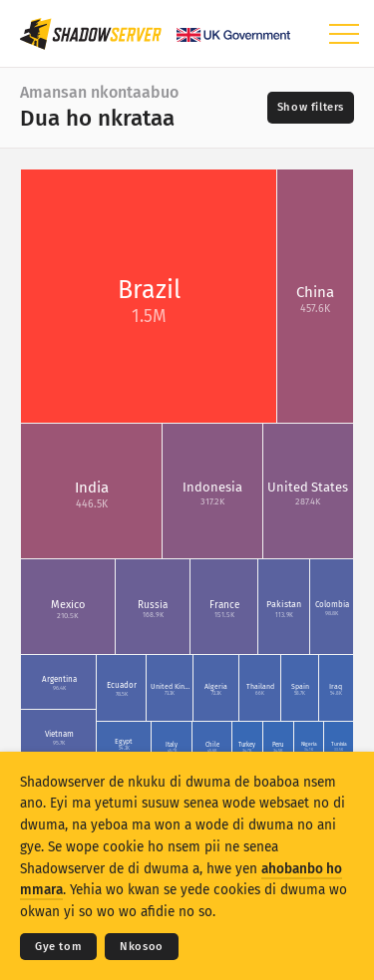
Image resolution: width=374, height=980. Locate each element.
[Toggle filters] (311, 108)
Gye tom (58, 947)
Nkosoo (142, 947)
